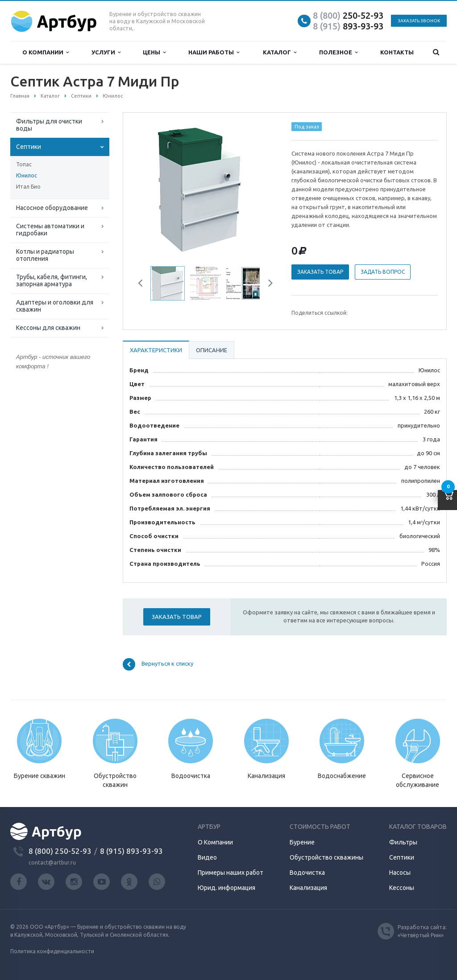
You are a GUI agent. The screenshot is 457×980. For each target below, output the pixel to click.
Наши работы (214, 52)
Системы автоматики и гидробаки (50, 230)
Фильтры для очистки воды (49, 125)
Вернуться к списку (158, 664)
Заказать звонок (419, 21)
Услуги (106, 52)
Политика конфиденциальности (52, 951)
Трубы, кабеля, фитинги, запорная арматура (52, 280)
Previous (144, 284)
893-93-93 (348, 26)
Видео (207, 857)
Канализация (308, 888)
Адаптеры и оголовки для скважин (55, 306)
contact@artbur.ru (52, 863)
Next (267, 284)
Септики (29, 147)
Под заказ (307, 127)
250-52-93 (348, 15)
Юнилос (27, 175)
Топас (24, 164)
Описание (212, 350)
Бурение (302, 842)
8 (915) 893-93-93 (131, 851)
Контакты (397, 52)
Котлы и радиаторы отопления (45, 255)
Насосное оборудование (52, 208)
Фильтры (403, 842)
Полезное (338, 52)
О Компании (215, 842)
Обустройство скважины (326, 857)
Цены (154, 52)
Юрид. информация (226, 888)
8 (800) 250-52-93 (60, 851)
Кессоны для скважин (48, 328)
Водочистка (307, 873)
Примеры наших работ (231, 873)
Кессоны (402, 888)
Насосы (400, 873)
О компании (46, 52)
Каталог (280, 52)
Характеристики (156, 350)
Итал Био (28, 187)
